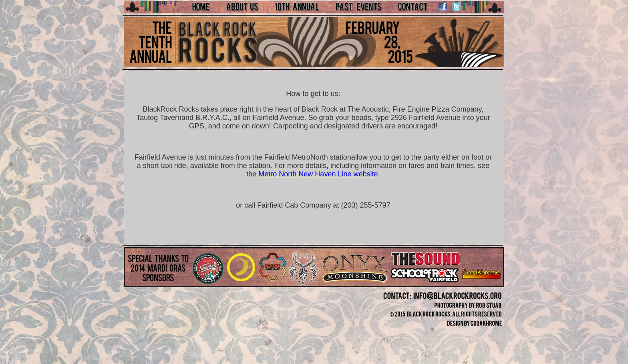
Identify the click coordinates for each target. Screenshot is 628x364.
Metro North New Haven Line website (318, 174)
